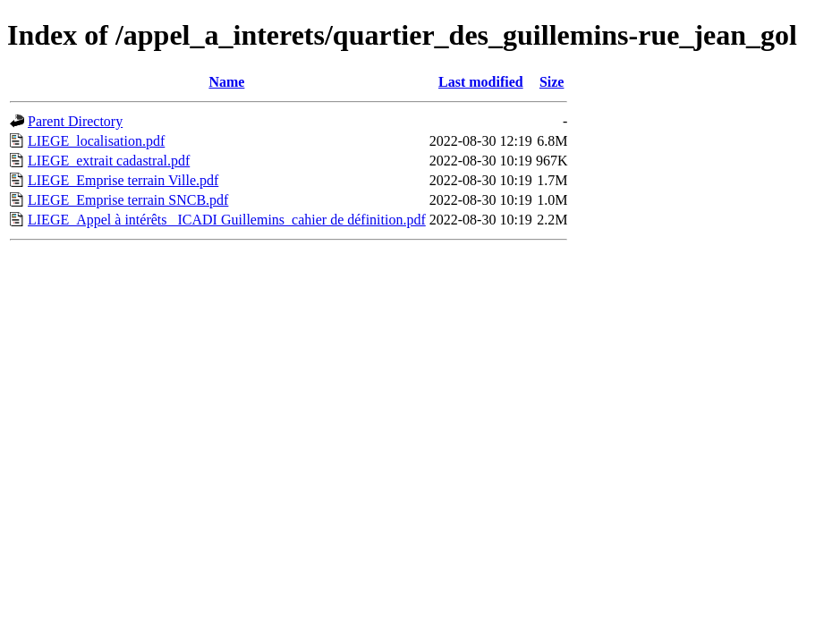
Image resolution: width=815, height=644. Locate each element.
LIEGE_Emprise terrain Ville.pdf (123, 180)
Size (552, 82)
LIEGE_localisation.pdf (96, 141)
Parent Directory (75, 121)
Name (226, 82)
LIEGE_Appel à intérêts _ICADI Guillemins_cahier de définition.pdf (227, 220)
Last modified (481, 82)
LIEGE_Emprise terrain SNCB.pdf (128, 200)
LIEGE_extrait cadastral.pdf (109, 161)
